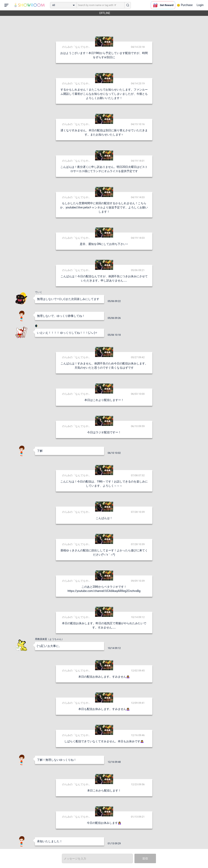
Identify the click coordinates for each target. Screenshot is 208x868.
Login (200, 5)
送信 (145, 858)
